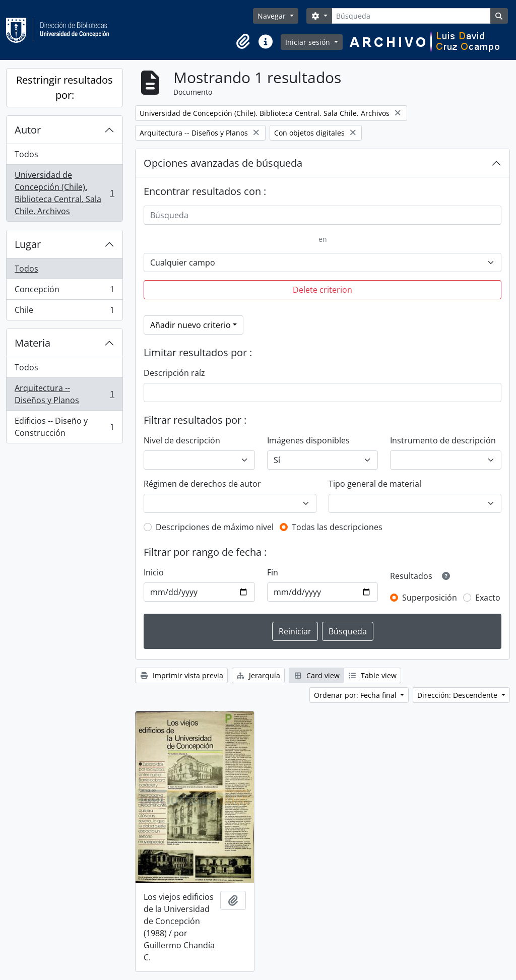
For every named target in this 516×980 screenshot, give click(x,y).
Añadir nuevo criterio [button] (190, 325)
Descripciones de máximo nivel (215, 527)
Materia (33, 343)
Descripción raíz (174, 373)
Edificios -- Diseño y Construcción (64, 427)
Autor (28, 130)
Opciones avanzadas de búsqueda (223, 163)
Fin (273, 572)
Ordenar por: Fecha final (356, 695)
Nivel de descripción (182, 440)
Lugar (28, 244)
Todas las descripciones (337, 527)
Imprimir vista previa (181, 675)
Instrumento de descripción (443, 440)
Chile (64, 312)
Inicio (154, 572)
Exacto (488, 598)
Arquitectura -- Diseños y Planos (64, 394)
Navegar (273, 16)
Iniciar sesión (309, 42)
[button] (243, 42)
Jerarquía (259, 675)
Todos (26, 154)
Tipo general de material (375, 484)
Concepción (64, 291)
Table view (373, 675)
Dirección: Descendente (458, 695)
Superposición (430, 598)
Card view (316, 675)
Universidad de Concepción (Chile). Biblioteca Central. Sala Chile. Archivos (64, 193)
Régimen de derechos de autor (202, 484)
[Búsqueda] (411, 16)
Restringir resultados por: (64, 87)
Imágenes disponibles (308, 440)
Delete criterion (322, 290)
